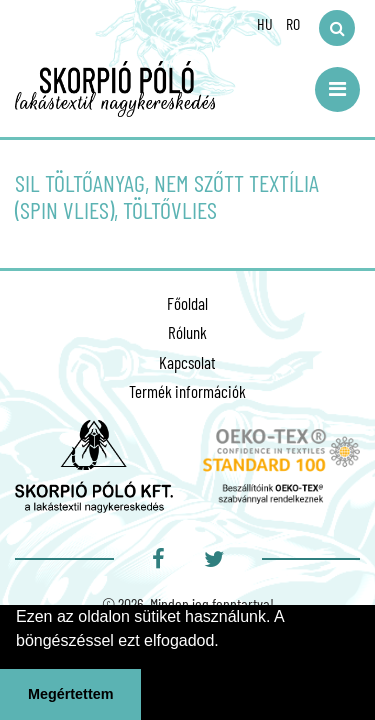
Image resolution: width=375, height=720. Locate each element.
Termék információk (187, 391)
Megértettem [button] (71, 694)
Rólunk (187, 332)
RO (293, 23)
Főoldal (187, 303)
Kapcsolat (187, 362)
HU (265, 23)
